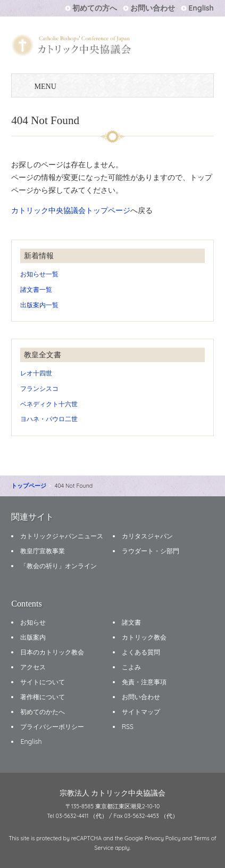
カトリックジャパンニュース (62, 536)
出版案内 (33, 637)
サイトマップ (141, 712)
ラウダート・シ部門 (151, 551)
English (201, 8)
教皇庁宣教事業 (43, 551)
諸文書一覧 (36, 289)
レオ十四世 (36, 373)
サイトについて (43, 682)
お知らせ (33, 622)
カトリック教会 (144, 637)
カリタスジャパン (147, 536)
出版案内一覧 (39, 305)
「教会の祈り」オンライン (59, 566)
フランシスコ (39, 388)
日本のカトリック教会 (52, 652)
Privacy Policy (163, 838)
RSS (128, 727)
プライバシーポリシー (52, 727)
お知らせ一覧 (39, 274)
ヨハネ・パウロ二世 (49, 419)
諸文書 (131, 622)
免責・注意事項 (144, 682)
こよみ (131, 667)
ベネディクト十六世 (49, 404)
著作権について (43, 697)
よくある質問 (141, 652)
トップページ (29, 486)
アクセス (33, 667)
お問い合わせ (153, 8)
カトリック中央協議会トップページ (71, 210)
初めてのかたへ (43, 712)
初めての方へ (95, 8)
